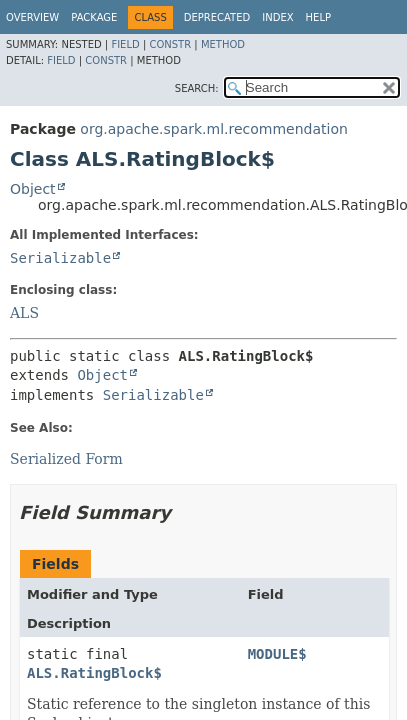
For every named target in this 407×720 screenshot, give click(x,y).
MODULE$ (277, 654)
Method (223, 44)
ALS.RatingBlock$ (94, 673)
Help (318, 17)
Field (125, 44)
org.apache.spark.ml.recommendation (214, 129)
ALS (24, 313)
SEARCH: (197, 88)
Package (94, 17)
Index (277, 17)
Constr (170, 44)
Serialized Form (66, 459)
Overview (32, 17)
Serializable (60, 258)
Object (33, 189)
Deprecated (217, 17)
